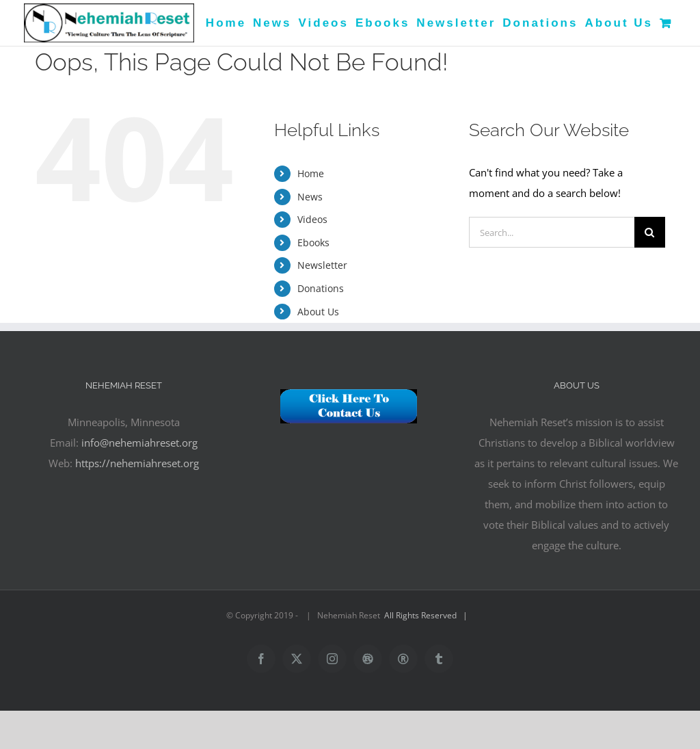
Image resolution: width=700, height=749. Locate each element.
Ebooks (313, 242)
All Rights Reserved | (428, 615)
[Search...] (552, 232)
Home (311, 173)
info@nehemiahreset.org (139, 443)
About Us (318, 312)
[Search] (650, 232)
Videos (312, 219)
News (310, 197)
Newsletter (322, 265)
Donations (321, 288)
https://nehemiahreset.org (137, 463)
